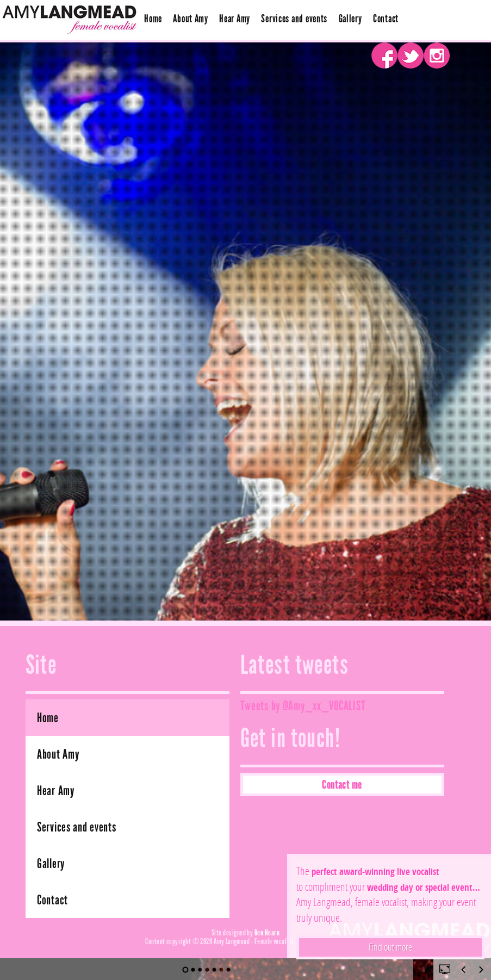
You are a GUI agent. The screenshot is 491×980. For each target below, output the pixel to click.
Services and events (294, 18)
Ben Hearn (267, 932)
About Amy (190, 18)
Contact (386, 18)
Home (153, 18)
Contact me (342, 784)
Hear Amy (235, 18)
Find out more (390, 947)
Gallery (350, 18)
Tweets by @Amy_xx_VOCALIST (303, 706)
